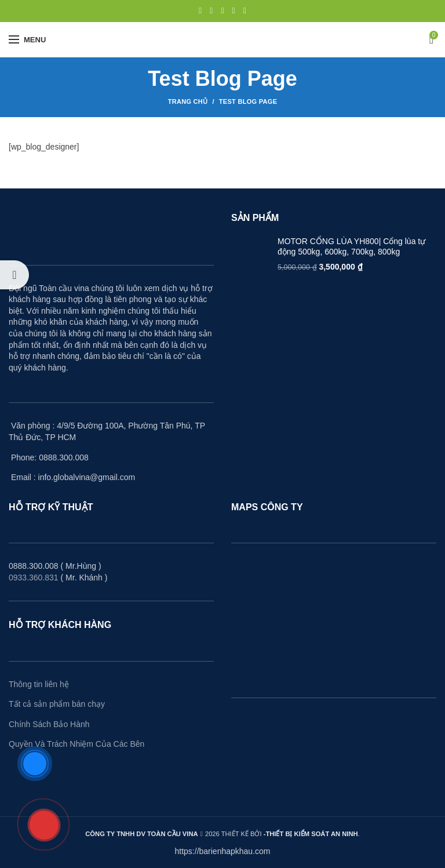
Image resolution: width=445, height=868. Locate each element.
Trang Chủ (188, 101)
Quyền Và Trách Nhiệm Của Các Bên (76, 744)
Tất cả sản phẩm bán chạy (57, 704)
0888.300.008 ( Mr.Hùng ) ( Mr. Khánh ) (58, 572)
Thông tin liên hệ (39, 684)
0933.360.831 (34, 578)
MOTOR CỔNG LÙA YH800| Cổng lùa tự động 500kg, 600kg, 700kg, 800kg (351, 246)
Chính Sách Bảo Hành (49, 724)
